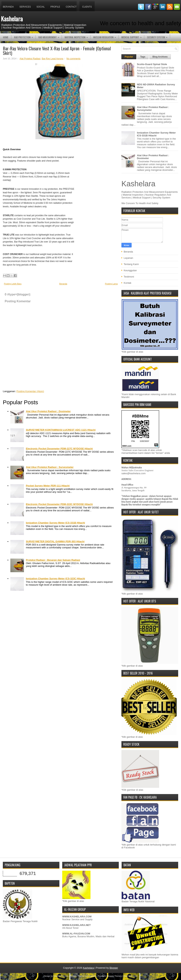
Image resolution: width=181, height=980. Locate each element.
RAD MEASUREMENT (50, 36)
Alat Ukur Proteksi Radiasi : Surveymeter (50, 467)
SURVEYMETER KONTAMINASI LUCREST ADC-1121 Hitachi (61, 430)
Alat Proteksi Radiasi (30, 59)
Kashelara (12, 19)
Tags (143, 57)
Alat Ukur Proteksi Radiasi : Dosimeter (48, 411)
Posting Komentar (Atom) (30, 391)
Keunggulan (130, 270)
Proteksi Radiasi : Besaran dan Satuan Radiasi (53, 560)
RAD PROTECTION (25, 36)
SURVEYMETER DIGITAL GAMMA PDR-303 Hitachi (55, 541)
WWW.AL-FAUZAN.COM (76, 934)
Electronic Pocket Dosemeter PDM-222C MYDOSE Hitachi (59, 504)
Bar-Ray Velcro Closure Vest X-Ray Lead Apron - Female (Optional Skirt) (57, 51)
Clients (87, 7)
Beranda (8, 7)
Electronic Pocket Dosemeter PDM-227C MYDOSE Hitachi (59, 449)
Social (41, 7)
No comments (74, 59)
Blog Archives (160, 57)
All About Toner (70, 928)
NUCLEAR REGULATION (106, 36)
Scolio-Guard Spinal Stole (152, 64)
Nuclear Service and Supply (77, 919)
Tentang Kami (131, 264)
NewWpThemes (61, 976)
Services (25, 7)
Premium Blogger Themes (110, 976)
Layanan (128, 258)
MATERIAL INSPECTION (77, 36)
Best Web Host (130, 976)
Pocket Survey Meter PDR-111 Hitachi (48, 486)
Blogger (114, 968)
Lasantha (92, 976)
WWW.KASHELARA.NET (76, 925)
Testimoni (129, 277)
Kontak (127, 283)
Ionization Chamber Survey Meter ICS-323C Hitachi (55, 579)
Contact (71, 7)
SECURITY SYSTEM (158, 36)
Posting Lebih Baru (13, 284)
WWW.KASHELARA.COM (77, 917)
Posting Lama (111, 284)
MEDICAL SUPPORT (133, 36)
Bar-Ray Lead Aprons (53, 59)
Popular (129, 57)
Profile (55, 7)
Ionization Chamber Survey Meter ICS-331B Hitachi (55, 523)
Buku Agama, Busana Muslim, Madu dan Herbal (88, 936)
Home (6, 37)
